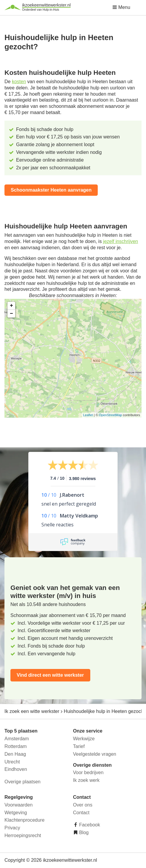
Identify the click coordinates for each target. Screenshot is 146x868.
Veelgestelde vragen (95, 754)
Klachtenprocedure (24, 820)
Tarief (79, 746)
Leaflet (88, 415)
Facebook (89, 825)
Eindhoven (16, 769)
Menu (121, 7)
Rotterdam (16, 746)
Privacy (12, 828)
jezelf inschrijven (121, 241)
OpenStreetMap (111, 415)
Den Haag (15, 754)
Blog (83, 833)
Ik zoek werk (86, 780)
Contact (81, 813)
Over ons (83, 805)
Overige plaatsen (22, 782)
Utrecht (12, 762)
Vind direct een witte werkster (50, 675)
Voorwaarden (18, 805)
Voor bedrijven (88, 772)
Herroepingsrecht (23, 835)
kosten (19, 82)
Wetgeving (16, 813)
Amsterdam (17, 739)
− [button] (11, 314)
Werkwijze (84, 739)
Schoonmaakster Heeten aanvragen (51, 190)
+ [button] (11, 306)
